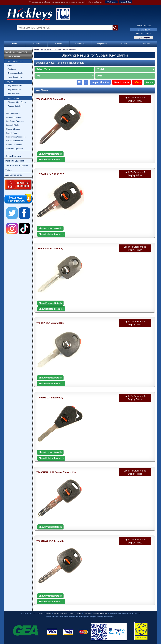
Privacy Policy (125, 2)
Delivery (79, 613)
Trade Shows (80, 44)
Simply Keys (102, 44)
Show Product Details (50, 154)
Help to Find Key (100, 82)
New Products (121, 82)
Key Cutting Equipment (15, 121)
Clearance (146, 44)
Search (149, 82)
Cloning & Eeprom (13, 129)
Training (9, 170)
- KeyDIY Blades (13, 93)
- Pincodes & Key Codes (16, 102)
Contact (58, 44)
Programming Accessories (16, 137)
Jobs (71, 613)
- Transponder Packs (15, 73)
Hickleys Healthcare (100, 613)
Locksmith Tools (12, 125)
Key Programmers (13, 113)
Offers (137, 82)
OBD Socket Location (15, 141)
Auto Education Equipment (17, 166)
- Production (12, 69)
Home (15, 44)
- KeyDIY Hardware (15, 86)
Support (124, 44)
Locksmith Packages (14, 117)
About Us (37, 44)
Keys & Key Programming (16, 52)
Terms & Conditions (44, 613)
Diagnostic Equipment (15, 161)
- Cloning (11, 65)
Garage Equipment (13, 156)
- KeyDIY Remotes (14, 90)
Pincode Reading (13, 133)
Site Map (87, 613)
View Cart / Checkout (144, 33)
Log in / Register (144, 38)
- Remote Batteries (14, 106)
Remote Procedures (14, 145)
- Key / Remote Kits (15, 77)
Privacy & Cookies (61, 613)
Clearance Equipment (15, 149)
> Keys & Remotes (13, 56)
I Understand (111, 2)
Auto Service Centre (14, 175)
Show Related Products (51, 160)
